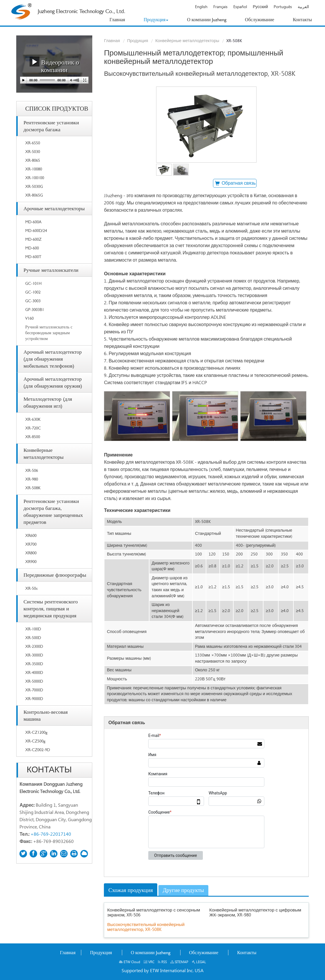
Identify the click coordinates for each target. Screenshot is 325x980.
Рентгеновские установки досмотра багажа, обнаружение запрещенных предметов (53, 511)
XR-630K (33, 419)
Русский (260, 7)
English (201, 7)
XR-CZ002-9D (38, 750)
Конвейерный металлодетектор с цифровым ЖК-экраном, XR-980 (255, 913)
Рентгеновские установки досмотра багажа (51, 126)
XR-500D (33, 638)
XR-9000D (34, 698)
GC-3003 (33, 301)
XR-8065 (33, 160)
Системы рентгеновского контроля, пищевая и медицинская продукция (51, 608)
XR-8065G (34, 195)
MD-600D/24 (36, 230)
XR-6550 (33, 143)
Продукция (138, 41)
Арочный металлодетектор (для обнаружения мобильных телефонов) (53, 359)
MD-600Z (33, 239)
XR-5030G (34, 186)
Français (220, 7)
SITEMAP (179, 962)
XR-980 (32, 479)
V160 (29, 318)
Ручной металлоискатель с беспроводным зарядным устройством (49, 333)
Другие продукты (183, 890)
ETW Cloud (130, 962)
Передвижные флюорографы (55, 575)
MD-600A (33, 222)
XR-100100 (35, 178)
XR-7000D (34, 690)
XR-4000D (34, 672)
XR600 (31, 535)
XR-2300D (34, 646)
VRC (149, 962)
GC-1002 (33, 292)
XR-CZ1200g (36, 732)
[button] (156, 20)
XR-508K (33, 488)
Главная (112, 41)
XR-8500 (33, 437)
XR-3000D (34, 655)
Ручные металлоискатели (51, 270)
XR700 (31, 544)
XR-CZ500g (35, 741)
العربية (303, 7)
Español (240, 7)
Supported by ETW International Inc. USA (162, 971)
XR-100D (33, 629)
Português (283, 7)
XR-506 (32, 470)
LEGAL (199, 962)
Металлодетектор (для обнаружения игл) (48, 402)
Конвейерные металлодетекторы (187, 41)
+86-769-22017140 (51, 834)
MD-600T (33, 257)
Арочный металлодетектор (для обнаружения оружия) (53, 382)
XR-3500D (34, 664)
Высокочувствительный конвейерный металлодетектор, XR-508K (146, 927)
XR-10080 (34, 169)
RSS (162, 962)
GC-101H (33, 283)
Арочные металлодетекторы (54, 208)
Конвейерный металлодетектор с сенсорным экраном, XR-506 (154, 913)
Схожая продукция (130, 890)
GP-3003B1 (35, 309)
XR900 (31, 561)
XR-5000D (34, 681)
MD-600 (32, 248)
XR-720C (33, 428)
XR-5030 (33, 151)
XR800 (31, 553)
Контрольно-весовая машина (46, 715)
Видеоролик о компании (54, 65)
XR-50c (31, 588)
